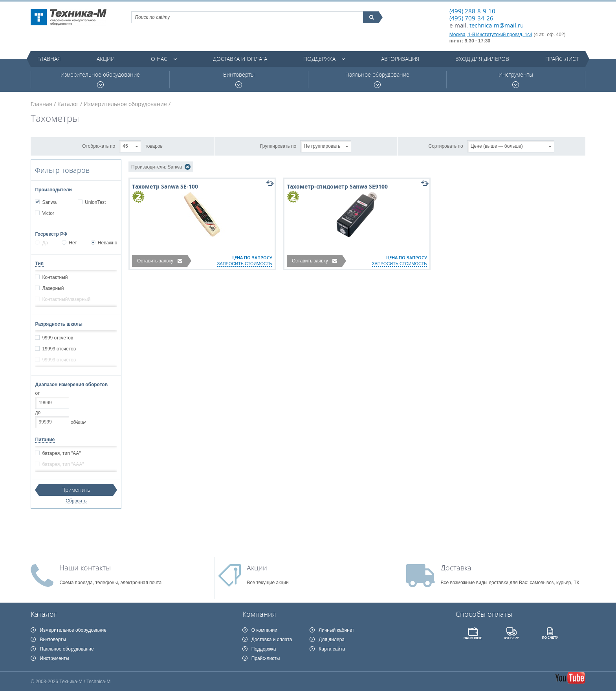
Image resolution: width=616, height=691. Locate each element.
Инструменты (516, 80)
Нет (69, 243)
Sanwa (49, 202)
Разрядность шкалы (59, 324)
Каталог (68, 104)
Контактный (55, 277)
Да (41, 243)
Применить (76, 490)
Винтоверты (239, 80)
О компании (264, 630)
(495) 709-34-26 (471, 18)
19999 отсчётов (59, 349)
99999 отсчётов (59, 360)
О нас (159, 59)
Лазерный (53, 288)
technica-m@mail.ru (497, 25)
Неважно (104, 243)
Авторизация (400, 59)
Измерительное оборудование (100, 80)
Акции (106, 59)
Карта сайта (332, 649)
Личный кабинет (336, 630)
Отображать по (99, 146)
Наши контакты (85, 568)
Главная (49, 59)
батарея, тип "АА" (61, 453)
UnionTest (95, 202)
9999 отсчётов (57, 338)
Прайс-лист (562, 59)
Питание (45, 440)
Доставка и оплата (240, 59)
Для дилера (332, 640)
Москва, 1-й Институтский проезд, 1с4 (491, 35)
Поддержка (319, 59)
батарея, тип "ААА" (63, 464)
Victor (48, 213)
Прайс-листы (266, 658)
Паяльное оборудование (377, 80)
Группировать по (278, 146)
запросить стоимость (245, 264)
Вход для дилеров (482, 59)
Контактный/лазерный (66, 299)
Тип (39, 264)
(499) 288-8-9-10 (472, 11)
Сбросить (76, 501)
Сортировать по (446, 146)
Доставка (456, 568)
